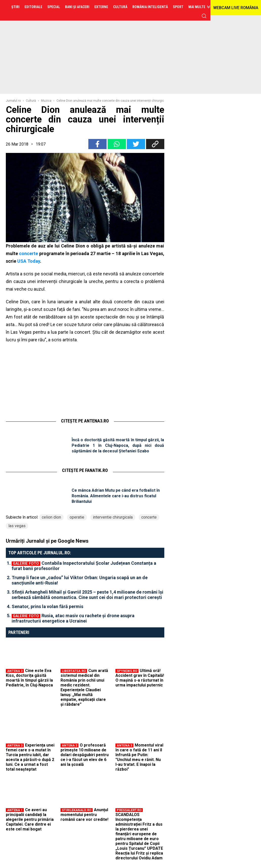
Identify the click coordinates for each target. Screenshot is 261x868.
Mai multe (197, 7)
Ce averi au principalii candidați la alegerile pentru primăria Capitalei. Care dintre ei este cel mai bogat (30, 819)
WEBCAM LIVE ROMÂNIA (236, 8)
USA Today (29, 261)
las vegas (17, 526)
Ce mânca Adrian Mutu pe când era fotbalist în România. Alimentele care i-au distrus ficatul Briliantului (116, 496)
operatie (77, 517)
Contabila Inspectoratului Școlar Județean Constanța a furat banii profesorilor (84, 566)
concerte (28, 253)
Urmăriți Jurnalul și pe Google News (47, 541)
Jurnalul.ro (13, 101)
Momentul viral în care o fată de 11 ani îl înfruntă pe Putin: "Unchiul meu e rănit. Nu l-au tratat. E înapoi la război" (139, 757)
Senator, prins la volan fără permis (47, 606)
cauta (204, 16)
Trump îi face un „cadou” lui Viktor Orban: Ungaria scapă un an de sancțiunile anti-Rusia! (80, 580)
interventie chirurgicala (113, 517)
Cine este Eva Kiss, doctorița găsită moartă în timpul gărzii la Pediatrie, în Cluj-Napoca (29, 678)
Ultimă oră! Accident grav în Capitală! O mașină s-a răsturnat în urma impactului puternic (140, 678)
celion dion (51, 517)
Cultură (31, 101)
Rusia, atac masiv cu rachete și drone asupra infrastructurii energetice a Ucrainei (73, 618)
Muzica (46, 101)
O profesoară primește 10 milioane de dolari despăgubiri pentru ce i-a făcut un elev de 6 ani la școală (85, 755)
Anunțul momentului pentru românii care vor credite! (84, 815)
